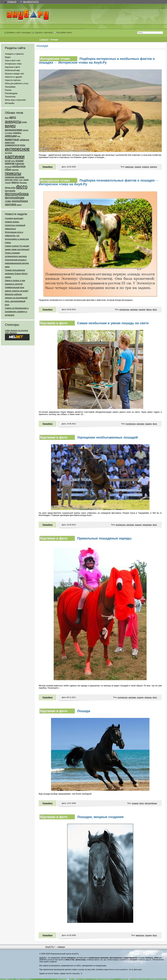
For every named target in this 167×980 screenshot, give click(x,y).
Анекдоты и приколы (14, 54)
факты (149, 309)
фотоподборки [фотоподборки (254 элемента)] (15, 198)
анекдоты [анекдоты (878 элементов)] (13, 121)
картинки (134, 309)
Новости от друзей (13, 77)
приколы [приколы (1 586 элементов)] (13, 173)
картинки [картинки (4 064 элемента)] (15, 157)
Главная (12, 2)
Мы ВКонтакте (31, 2)
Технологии (10, 97)
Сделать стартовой (42, 33)
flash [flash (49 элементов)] (7, 118)
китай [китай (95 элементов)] (8, 161)
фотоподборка (151, 803)
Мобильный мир (12, 70)
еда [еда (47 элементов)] (19, 136)
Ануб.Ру (50, 947)
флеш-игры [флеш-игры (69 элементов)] (10, 188)
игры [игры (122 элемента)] (23, 145)
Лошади (84, 711)
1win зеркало (11, 333)
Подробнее (48, 167)
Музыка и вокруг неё (14, 74)
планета (145, 167)
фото (155, 309)
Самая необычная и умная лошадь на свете (113, 323)
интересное (124, 309)
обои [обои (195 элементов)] (8, 169)
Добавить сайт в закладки (17, 33)
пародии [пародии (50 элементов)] (15, 170)
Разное (8, 90)
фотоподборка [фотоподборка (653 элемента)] (17, 194)
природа (153, 167)
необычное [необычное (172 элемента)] (19, 166)
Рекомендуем (11, 93)
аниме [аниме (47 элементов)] (24, 122)
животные (129, 167)
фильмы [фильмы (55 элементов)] (23, 183)
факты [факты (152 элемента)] (15, 182)
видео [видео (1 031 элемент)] (10, 126)
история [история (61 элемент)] (9, 153)
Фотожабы (10, 103)
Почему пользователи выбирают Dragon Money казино (16, 274)
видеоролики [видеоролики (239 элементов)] (13, 130)
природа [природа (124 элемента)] (10, 177)
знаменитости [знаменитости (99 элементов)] (12, 145)
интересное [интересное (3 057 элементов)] (17, 149)
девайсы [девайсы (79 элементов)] (17, 133)
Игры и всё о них (13, 61)
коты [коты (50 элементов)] (13, 161)
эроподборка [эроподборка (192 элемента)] (20, 201)
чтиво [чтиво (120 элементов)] (8, 201)
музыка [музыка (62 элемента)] (8, 167)
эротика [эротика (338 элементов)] (10, 204)
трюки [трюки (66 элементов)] (26, 180)
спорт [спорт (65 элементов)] (16, 180)
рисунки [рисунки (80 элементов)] (9, 180)
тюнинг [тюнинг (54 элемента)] (8, 183)
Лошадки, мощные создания (100, 817)
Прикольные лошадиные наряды (104, 538)
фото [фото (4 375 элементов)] (22, 187)
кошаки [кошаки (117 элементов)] (20, 161)
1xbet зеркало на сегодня (16, 331)
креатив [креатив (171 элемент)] (10, 163)
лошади (138, 167)
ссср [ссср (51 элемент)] (21, 180)
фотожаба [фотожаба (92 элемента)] (10, 191)
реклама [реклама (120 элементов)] (19, 177)
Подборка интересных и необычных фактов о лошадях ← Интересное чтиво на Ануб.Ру (97, 61)
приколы (148, 697)
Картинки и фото (13, 67)
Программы (10, 87)
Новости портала (13, 80)
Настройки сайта (63, 33)
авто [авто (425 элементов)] (13, 117)
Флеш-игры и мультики (15, 100)
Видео (8, 57)
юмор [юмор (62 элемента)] (19, 205)
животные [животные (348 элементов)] (12, 139)
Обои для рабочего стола (17, 84)
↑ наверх (60, 947)
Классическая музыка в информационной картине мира (17, 263)
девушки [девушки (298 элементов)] (11, 136)
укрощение (147, 525)
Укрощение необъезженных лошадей (108, 437)
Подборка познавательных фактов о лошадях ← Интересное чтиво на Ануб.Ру (99, 182)
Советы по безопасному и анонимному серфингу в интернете (17, 312)
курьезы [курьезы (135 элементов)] (20, 163)
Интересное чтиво (13, 64)
